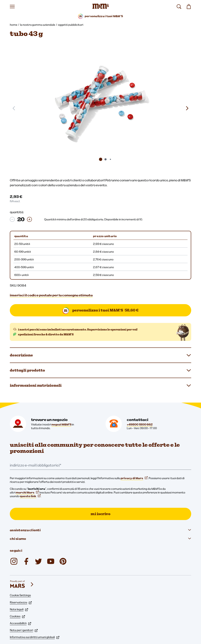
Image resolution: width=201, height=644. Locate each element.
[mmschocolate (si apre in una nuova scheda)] (14, 561)
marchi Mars (27, 492)
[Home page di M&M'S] (101, 7)
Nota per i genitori (24, 630)
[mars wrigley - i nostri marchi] (22, 584)
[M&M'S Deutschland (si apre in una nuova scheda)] (51, 561)
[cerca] (179, 7)
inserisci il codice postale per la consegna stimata (51, 295)
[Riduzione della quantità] (12, 219)
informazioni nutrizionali (100, 385)
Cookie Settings (20, 595)
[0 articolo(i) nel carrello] (189, 7)
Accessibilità (20, 623)
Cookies (17, 616)
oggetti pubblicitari (71, 25)
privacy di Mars (134, 478)
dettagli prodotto (100, 370)
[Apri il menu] (12, 7)
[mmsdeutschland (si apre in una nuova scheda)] (26, 561)
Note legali (19, 609)
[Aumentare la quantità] (29, 219)
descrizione (100, 355)
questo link (30, 496)
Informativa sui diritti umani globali (35, 637)
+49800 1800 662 (140, 424)
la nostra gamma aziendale (38, 25)
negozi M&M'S (61, 424)
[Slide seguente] (187, 108)
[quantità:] (21, 219)
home (14, 25)
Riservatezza (21, 602)
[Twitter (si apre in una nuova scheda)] (38, 561)
